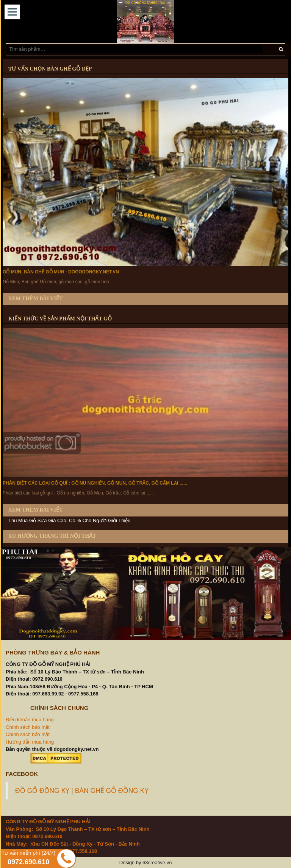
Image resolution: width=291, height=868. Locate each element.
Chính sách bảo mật (28, 727)
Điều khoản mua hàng (30, 720)
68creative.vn (157, 863)
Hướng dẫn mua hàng (30, 742)
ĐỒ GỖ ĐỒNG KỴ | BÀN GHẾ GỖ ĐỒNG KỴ (82, 791)
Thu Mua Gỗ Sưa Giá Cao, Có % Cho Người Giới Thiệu (70, 520)
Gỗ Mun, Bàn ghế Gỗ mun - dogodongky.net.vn (61, 272)
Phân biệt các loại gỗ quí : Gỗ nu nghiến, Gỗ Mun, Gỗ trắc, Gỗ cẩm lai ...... (95, 483)
